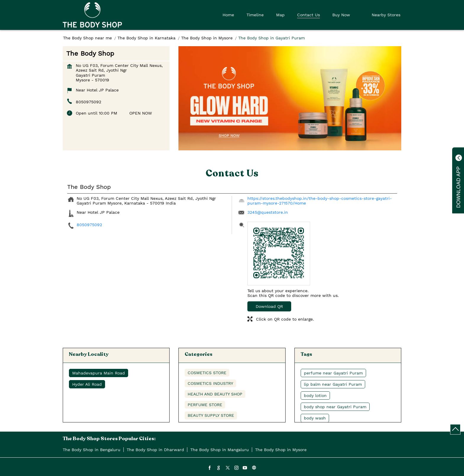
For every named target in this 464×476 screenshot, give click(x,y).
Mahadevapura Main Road (99, 373)
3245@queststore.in (268, 212)
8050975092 (88, 102)
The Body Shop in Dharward (155, 450)
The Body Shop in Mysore (281, 450)
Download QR (269, 306)
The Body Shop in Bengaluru (92, 450)
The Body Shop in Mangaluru (220, 450)
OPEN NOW (141, 113)
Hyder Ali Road (87, 384)
